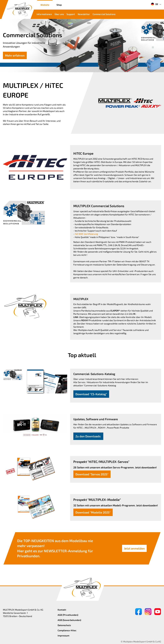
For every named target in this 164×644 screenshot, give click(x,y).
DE (155, 4)
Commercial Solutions (104, 14)
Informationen (44, 14)
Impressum (63, 636)
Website (45, 5)
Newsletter (84, 14)
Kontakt (62, 610)
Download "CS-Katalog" (91, 394)
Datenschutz (64, 625)
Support (71, 14)
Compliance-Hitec (67, 630)
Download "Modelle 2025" (93, 512)
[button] (153, 44)
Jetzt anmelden (134, 548)
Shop (59, 5)
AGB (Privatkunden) (68, 615)
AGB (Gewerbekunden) (69, 620)
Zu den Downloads (88, 436)
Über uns (59, 14)
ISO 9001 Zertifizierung (86, 234)
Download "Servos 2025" (92, 474)
